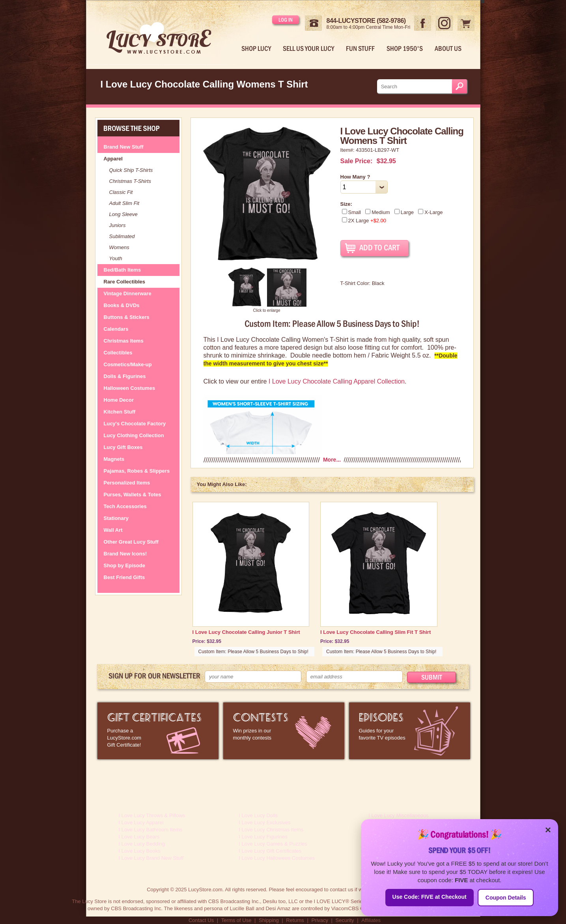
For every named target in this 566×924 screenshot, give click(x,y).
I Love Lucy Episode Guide (410, 731)
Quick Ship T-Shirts (131, 170)
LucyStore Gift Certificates (158, 731)
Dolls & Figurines (125, 376)
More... (332, 460)
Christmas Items (124, 341)
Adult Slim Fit (124, 203)
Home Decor (119, 400)
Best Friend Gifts (124, 577)
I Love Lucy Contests (284, 731)
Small (352, 212)
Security (345, 920)
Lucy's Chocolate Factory (135, 424)
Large (404, 212)
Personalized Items (127, 483)
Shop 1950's (405, 48)
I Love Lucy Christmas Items (271, 830)
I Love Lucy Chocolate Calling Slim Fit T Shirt (375, 632)
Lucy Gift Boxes (123, 447)
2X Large (364, 221)
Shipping (269, 920)
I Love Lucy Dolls (258, 815)
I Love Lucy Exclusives (265, 822)
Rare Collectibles (125, 282)
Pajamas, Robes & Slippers (137, 471)
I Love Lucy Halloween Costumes (277, 858)
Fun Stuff (360, 48)
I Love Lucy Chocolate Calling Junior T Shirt (246, 632)
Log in (286, 20)
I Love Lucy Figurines (263, 837)
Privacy (320, 920)
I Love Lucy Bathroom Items (151, 830)
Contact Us (201, 920)
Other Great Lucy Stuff (131, 542)
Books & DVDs (122, 305)
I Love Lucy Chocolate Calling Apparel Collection (337, 381)
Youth (116, 258)
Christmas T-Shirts (130, 181)
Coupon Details (506, 898)
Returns (295, 920)
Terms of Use (236, 920)
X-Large (430, 212)
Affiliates (371, 920)
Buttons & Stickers (127, 317)
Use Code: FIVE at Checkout (430, 897)
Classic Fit (121, 192)
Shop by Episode (124, 565)
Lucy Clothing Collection (134, 435)
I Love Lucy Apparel (141, 822)
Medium (377, 212)
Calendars (116, 329)
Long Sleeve (123, 214)
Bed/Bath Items (122, 270)
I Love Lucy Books (140, 851)
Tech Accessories (125, 506)
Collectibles (118, 353)
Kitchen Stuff (120, 412)
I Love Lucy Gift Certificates (270, 851)
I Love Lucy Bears (139, 837)
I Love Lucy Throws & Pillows (152, 815)
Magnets (114, 459)
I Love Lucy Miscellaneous (398, 815)
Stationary (116, 518)
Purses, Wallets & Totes (133, 495)
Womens (119, 247)
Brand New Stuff (124, 147)
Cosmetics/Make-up (128, 364)
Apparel (113, 159)
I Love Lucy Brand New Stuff (151, 858)
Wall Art (113, 530)
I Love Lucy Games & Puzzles (273, 844)
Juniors (118, 225)
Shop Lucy (256, 48)
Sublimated (122, 236)
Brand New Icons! (125, 554)
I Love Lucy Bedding (142, 844)
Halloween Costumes (130, 388)
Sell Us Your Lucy (308, 48)
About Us (448, 48)
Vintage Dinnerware (128, 293)
